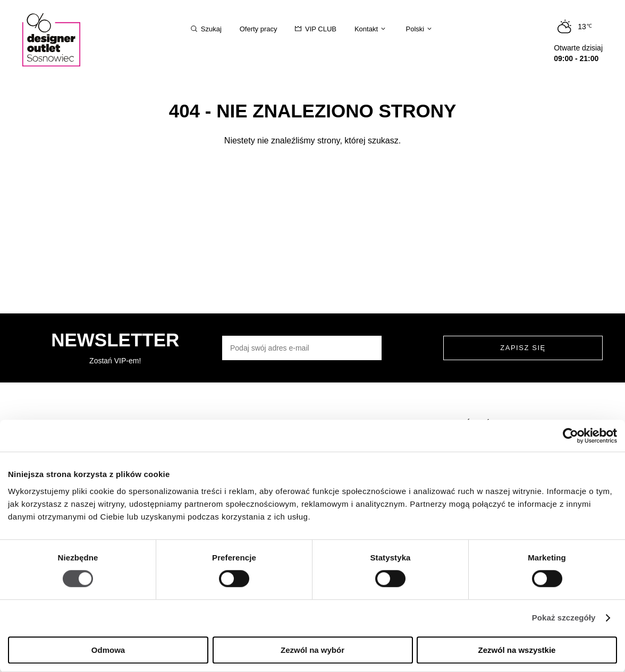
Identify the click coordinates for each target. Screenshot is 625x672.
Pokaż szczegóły (564, 618)
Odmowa (108, 650)
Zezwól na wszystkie (517, 650)
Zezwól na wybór (312, 650)
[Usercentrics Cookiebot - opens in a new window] (571, 436)
